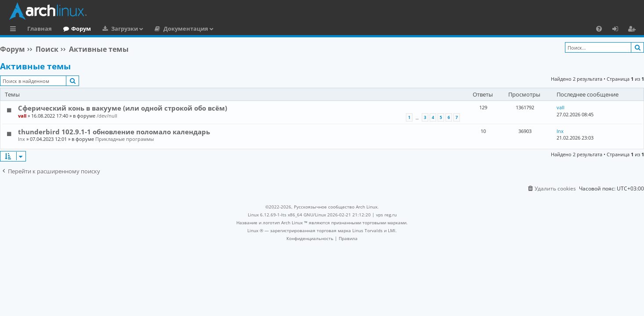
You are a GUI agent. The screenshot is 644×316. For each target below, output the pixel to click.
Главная (40, 29)
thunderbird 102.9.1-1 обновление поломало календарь (114, 132)
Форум (81, 29)
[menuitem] (599, 29)
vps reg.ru (386, 215)
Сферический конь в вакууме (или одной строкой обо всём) (123, 108)
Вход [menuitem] (618, 30)
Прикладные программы (125, 139)
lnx (22, 139)
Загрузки (125, 29)
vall (22, 116)
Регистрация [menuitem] (633, 30)
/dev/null (107, 116)
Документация (186, 29)
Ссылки (15, 30)
